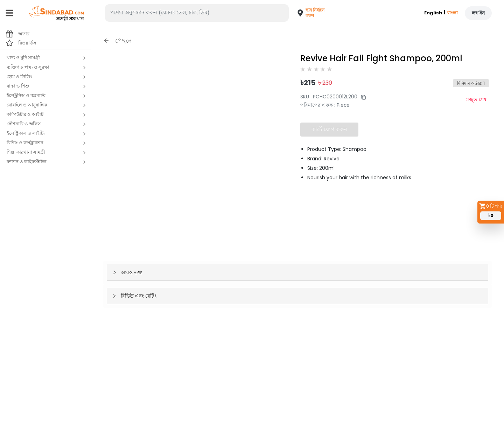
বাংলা (452, 13)
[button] (307, 13)
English (433, 13)
